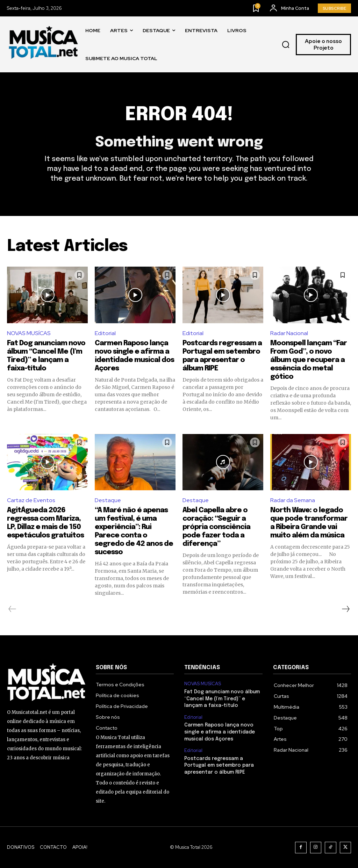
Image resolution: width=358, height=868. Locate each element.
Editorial (105, 333)
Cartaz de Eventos (31, 500)
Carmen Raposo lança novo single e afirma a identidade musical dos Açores (220, 732)
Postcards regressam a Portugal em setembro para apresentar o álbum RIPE (219, 765)
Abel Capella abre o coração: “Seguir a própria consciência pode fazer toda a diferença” (216, 527)
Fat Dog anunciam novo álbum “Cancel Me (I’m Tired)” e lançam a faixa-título (222, 699)
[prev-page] (12, 609)
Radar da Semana (293, 500)
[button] (286, 45)
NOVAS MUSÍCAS (29, 333)
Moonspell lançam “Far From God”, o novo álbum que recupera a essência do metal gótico (309, 360)
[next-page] (345, 609)
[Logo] (44, 44)
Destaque (108, 500)
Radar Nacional (289, 333)
